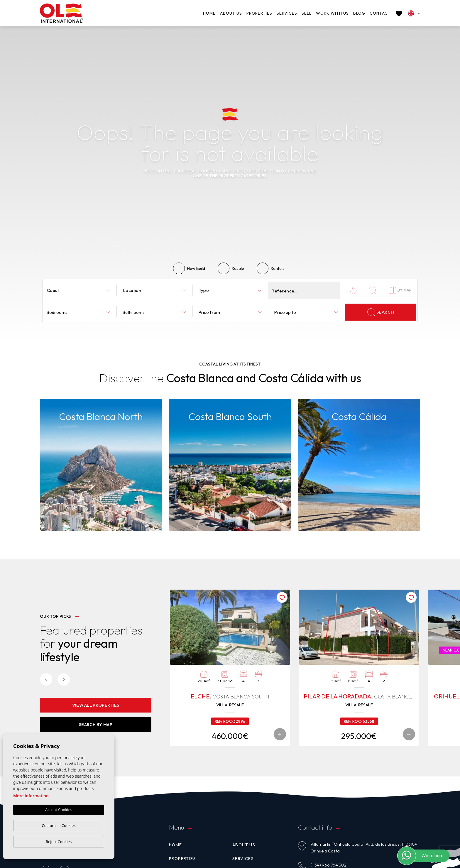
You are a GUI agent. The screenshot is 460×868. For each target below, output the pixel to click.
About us (231, 13)
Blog (359, 13)
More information (31, 796)
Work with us (332, 13)
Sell (307, 13)
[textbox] (80, 291)
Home (209, 13)
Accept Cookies (59, 810)
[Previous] (46, 679)
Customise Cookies (59, 825)
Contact (380, 13)
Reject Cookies (59, 842)
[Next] (64, 679)
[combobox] (78, 290)
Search (381, 312)
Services (287, 13)
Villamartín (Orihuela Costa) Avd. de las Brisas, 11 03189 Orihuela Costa (364, 848)
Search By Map (96, 724)
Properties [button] (259, 13)
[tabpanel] (230, 668)
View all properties (96, 704)
